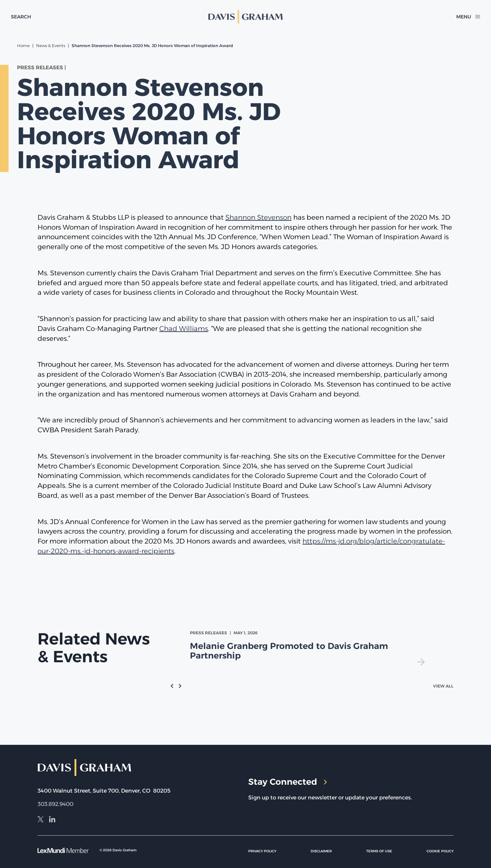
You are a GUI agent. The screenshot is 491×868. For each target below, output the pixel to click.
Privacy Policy (262, 851)
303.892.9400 (55, 804)
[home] (246, 17)
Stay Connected (288, 782)
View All (443, 686)
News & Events (51, 46)
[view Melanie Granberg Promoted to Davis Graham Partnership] (309, 648)
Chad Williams (184, 329)
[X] (41, 820)
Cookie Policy (440, 851)
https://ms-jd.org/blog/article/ (351, 541)
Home (23, 46)
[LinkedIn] (52, 820)
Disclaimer (321, 851)
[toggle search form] (21, 17)
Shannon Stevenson (258, 217)
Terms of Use (379, 851)
